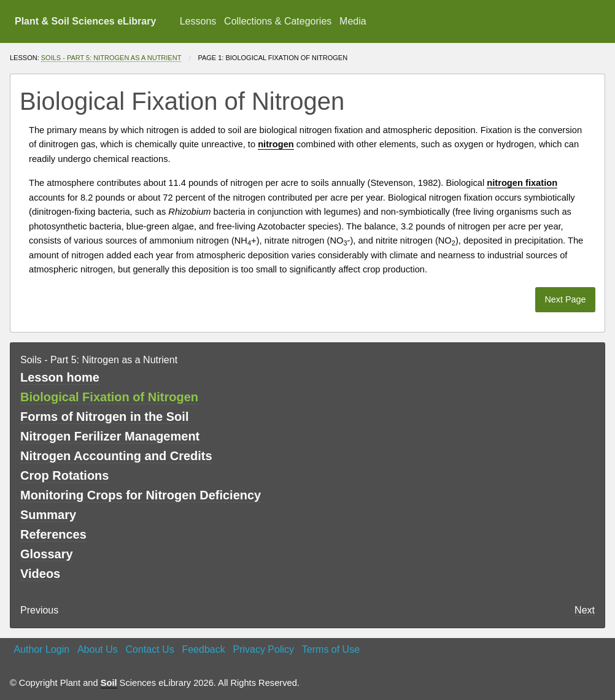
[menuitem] (198, 21)
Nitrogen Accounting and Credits (116, 456)
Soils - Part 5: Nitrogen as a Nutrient (111, 58)
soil (234, 130)
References (53, 534)
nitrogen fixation (331, 130)
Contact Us (150, 649)
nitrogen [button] (276, 144)
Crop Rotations (64, 475)
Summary (48, 515)
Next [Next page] (585, 610)
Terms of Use (331, 649)
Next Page (565, 299)
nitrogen (162, 130)
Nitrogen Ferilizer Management (110, 436)
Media (353, 21)
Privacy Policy (263, 649)
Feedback (203, 649)
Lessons (198, 21)
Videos (40, 574)
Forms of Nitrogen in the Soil (104, 417)
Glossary (47, 554)
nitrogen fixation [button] (522, 183)
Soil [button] (109, 683)
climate (403, 255)
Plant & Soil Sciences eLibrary (85, 21)
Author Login (41, 649)
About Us (98, 649)
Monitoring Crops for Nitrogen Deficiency (141, 495)
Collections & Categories (278, 21)
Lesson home (60, 377)
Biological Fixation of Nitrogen (109, 397)
